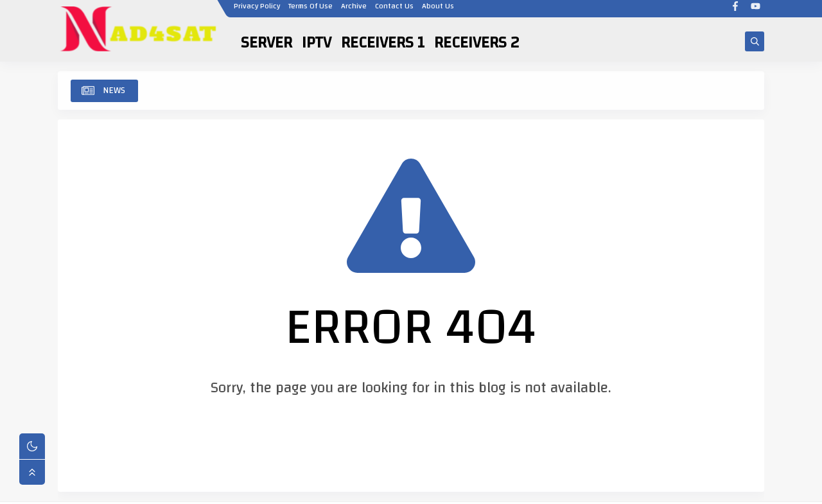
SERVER (267, 42)
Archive (353, 11)
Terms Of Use (310, 11)
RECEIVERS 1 (383, 42)
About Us (437, 11)
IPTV (317, 42)
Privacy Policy (256, 11)
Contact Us (394, 11)
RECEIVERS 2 (477, 42)
